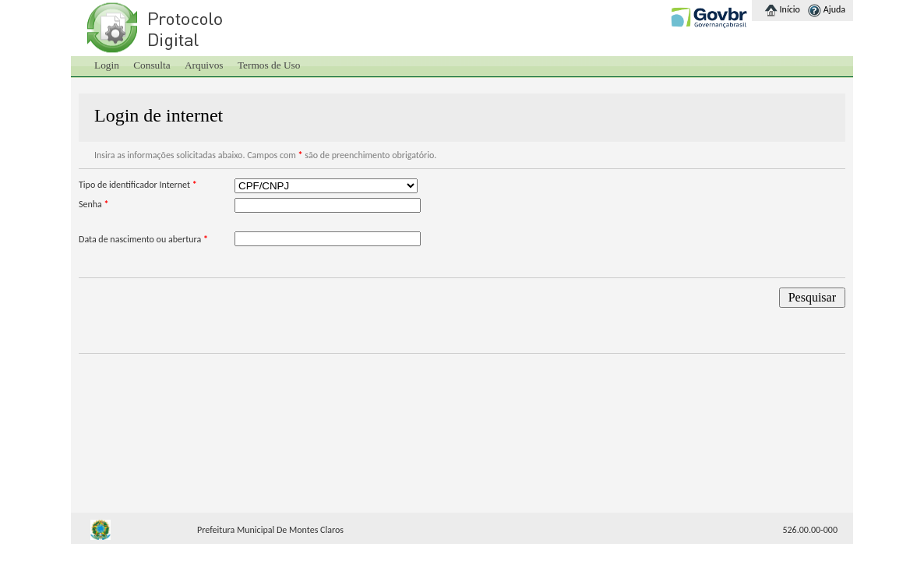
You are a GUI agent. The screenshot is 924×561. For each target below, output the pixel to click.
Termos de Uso (269, 65)
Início (790, 9)
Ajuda (834, 9)
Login (107, 65)
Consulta (152, 65)
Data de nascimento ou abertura (143, 239)
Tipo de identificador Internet (138, 185)
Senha (94, 204)
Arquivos (204, 65)
